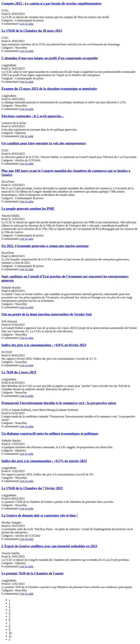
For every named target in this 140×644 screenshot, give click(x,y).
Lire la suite (27, 24)
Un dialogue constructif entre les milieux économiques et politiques (50, 433)
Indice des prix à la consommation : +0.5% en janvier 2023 (44, 461)
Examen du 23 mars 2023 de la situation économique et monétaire (49, 89)
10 (10, 633)
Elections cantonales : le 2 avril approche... (32, 116)
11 (10, 636)
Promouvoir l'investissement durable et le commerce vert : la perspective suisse (59, 403)
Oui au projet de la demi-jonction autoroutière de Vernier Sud (46, 314)
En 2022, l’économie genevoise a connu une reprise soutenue (45, 246)
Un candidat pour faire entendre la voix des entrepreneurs (44, 143)
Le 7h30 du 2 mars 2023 (19, 372)
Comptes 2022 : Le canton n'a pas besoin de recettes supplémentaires (51, 3)
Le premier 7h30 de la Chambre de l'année (32, 573)
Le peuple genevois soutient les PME (28, 209)
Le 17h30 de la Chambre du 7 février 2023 (32, 488)
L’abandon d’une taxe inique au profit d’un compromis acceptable (50, 58)
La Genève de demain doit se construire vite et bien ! (40, 515)
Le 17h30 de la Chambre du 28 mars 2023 (32, 31)
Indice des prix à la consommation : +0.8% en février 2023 (44, 345)
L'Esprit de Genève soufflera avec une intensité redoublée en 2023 (49, 546)
